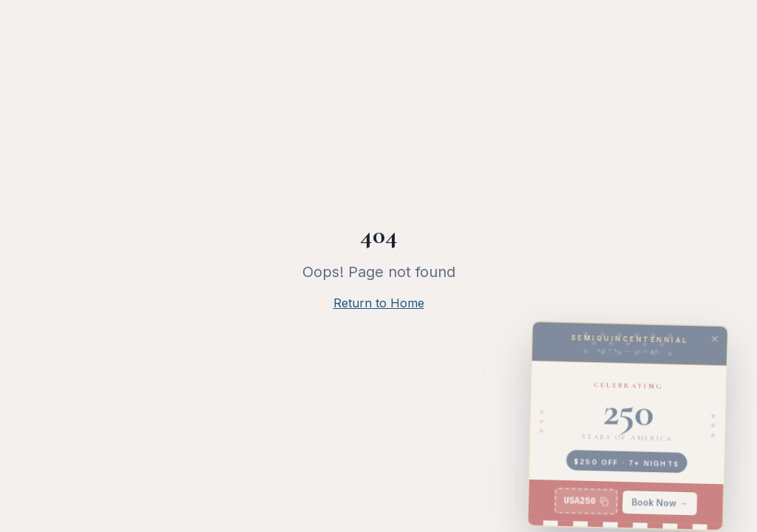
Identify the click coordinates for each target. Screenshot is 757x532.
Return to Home (379, 303)
